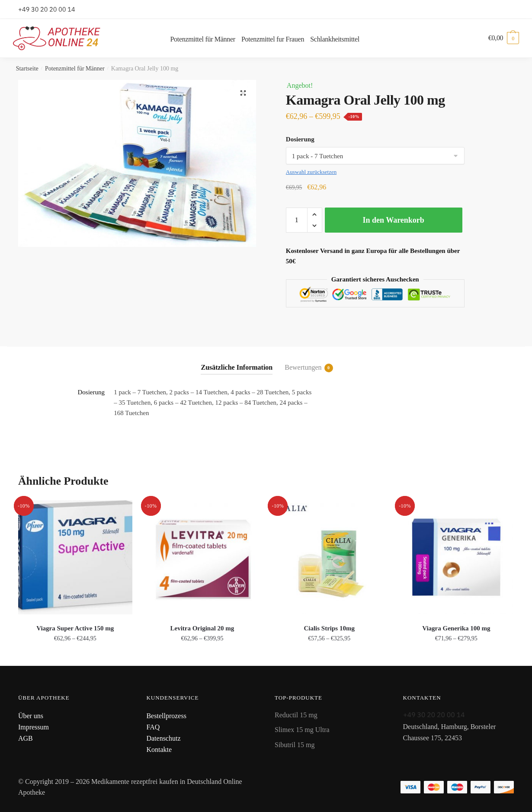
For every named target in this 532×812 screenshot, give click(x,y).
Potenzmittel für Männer (75, 69)
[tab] (237, 360)
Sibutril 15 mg (295, 745)
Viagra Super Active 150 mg (75, 628)
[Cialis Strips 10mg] (329, 557)
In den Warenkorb (393, 220)
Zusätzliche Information (237, 367)
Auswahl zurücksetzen (311, 172)
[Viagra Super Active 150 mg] (75, 557)
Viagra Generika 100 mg (456, 628)
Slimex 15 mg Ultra (302, 730)
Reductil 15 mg (296, 715)
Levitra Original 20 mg (202, 628)
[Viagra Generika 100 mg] (456, 557)
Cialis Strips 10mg (329, 628)
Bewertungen (303, 368)
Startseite (27, 69)
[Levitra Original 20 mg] (202, 557)
